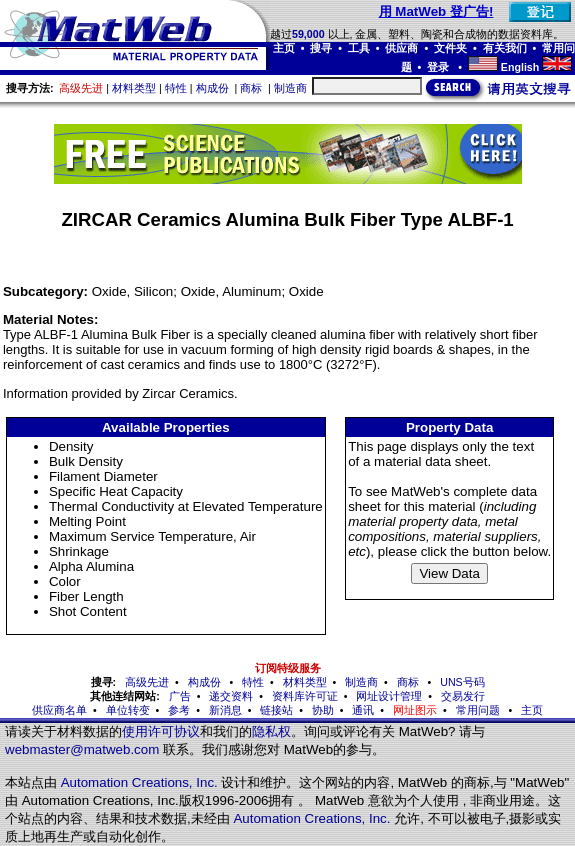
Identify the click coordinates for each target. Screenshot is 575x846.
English (520, 67)
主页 (284, 48)
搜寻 (321, 48)
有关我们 (505, 48)
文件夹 (450, 48)
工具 (359, 48)
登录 (439, 67)
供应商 (401, 48)
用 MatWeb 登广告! (436, 11)
